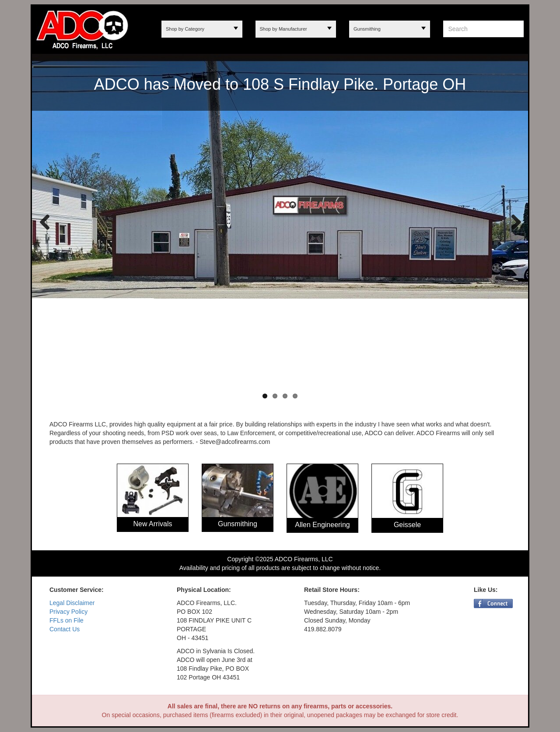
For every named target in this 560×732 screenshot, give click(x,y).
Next (513, 222)
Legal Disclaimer (72, 603)
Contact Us (65, 629)
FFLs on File (66, 620)
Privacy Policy (68, 612)
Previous (45, 222)
